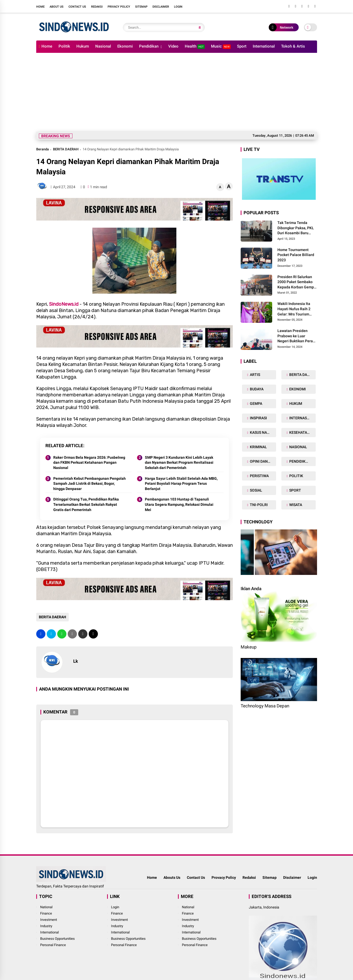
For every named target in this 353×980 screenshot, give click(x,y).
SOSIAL (256, 490)
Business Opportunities (57, 939)
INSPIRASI (258, 418)
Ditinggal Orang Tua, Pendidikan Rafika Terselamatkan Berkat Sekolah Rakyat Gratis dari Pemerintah (86, 504)
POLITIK (296, 476)
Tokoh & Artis (293, 46)
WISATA (295, 505)
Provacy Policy (224, 877)
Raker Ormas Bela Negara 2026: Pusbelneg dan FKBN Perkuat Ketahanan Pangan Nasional (89, 463)
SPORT (295, 490)
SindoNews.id (64, 304)
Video (173, 46)
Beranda (43, 149)
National (46, 907)
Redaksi (97, 7)
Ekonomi (125, 46)
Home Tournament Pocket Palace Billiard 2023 (296, 255)
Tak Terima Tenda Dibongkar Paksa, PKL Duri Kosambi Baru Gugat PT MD (296, 228)
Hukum (83, 46)
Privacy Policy (119, 7)
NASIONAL (298, 447)
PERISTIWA (259, 476)
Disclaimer (161, 7)
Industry (46, 926)
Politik (64, 46)
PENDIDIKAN (299, 461)
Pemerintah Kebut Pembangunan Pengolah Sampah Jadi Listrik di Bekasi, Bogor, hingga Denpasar (89, 484)
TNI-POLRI (258, 505)
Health (195, 46)
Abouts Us (172, 877)
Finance (46, 913)
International (264, 46)
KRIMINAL (258, 447)
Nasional (103, 46)
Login (178, 7)
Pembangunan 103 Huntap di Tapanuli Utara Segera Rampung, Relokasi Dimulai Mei (179, 504)
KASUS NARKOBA (263, 432)
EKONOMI (297, 389)
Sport (242, 46)
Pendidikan (149, 46)
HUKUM (295, 404)
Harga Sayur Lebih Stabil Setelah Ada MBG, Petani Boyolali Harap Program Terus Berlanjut (181, 484)
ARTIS (255, 375)
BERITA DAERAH (66, 149)
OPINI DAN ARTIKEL (263, 461)
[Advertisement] (177, 92)
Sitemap (141, 7)
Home (40, 7)
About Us (57, 7)
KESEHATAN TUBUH (302, 432)
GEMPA (256, 404)
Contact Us (77, 7)
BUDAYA (256, 389)
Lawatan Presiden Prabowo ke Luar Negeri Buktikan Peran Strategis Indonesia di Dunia (296, 336)
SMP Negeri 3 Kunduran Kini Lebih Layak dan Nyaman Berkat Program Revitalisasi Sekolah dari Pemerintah (179, 463)
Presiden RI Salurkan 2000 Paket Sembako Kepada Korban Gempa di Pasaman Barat (297, 282)
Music (221, 46)
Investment (49, 920)
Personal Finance (53, 945)
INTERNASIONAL (302, 418)
